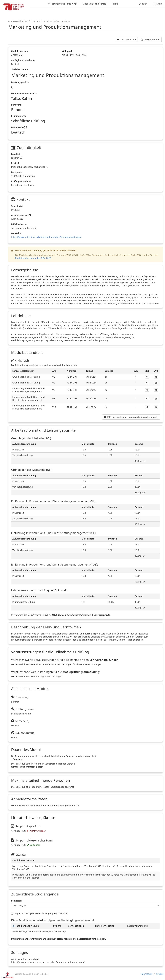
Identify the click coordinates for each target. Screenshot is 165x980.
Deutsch (143, 4)
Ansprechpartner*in (22, 215)
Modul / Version (20, 51)
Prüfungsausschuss (21, 181)
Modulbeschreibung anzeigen (56, 21)
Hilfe (115, 4)
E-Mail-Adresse (19, 224)
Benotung (16, 105)
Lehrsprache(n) (19, 127)
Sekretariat (17, 206)
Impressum (147, 974)
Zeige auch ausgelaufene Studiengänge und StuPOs (39, 913)
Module (36, 21)
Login (158, 4)
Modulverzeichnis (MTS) (95, 4)
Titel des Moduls (20, 69)
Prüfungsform (18, 116)
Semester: (16, 901)
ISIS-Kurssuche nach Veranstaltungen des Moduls (131, 417)
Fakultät (16, 154)
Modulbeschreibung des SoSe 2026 (33, 258)
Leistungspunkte (20, 82)
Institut (15, 163)
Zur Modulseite (126, 40)
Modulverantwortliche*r (24, 94)
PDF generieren (150, 40)
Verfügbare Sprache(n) (23, 60)
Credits (160, 974)
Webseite (16, 233)
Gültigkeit (67, 51)
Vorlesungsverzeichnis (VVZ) (62, 4)
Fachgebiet (17, 172)
